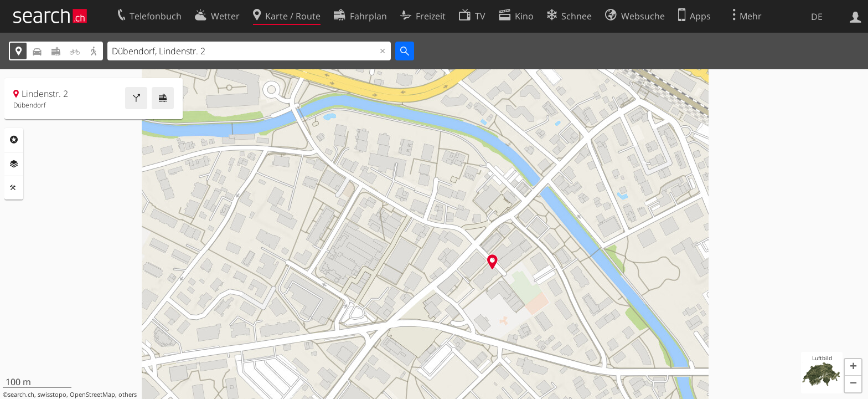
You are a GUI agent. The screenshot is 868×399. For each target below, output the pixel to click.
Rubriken (14, 140)
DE (817, 17)
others (128, 395)
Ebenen (14, 164)
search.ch (21, 395)
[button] (853, 367)
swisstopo (52, 395)
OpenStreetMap (92, 395)
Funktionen (14, 188)
